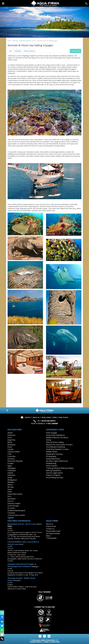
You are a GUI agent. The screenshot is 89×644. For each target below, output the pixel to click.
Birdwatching (51, 463)
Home (9, 41)
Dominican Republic (15, 461)
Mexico (10, 485)
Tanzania (11, 513)
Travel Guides (46, 417)
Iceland (10, 473)
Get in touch (75, 51)
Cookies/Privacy (36, 642)
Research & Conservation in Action (59, 445)
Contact (28, 417)
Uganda (11, 518)
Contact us (50, 529)
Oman (10, 489)
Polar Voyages (52, 433)
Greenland (12, 470)
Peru (9, 496)
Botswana (11, 445)
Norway (11, 487)
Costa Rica (11, 456)
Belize (10, 442)
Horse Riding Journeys (55, 477)
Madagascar (12, 480)
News (55, 417)
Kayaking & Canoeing (54, 454)
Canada (10, 449)
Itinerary (18, 51)
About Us (36, 417)
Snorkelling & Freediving (55, 447)
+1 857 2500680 (52, 423)
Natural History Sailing (55, 442)
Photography (51, 456)
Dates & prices (29, 51)
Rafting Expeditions (54, 470)
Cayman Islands (14, 452)
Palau (10, 492)
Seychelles (11, 499)
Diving (49, 440)
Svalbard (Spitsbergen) (16, 510)
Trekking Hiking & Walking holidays (60, 468)
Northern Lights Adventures (57, 461)
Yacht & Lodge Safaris (54, 473)
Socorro (11, 501)
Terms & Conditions (52, 642)
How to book (63, 417)
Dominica (11, 459)
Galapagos (12, 468)
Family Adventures (53, 459)
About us (50, 524)
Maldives (11, 482)
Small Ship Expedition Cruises (27, 41)
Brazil (10, 447)
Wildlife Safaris (52, 452)
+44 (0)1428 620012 (48, 421)
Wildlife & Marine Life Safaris (57, 438)
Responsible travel (53, 531)
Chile (9, 454)
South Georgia (13, 506)
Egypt (10, 466)
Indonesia (15, 41)
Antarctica (11, 435)
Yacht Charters (52, 466)
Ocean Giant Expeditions (55, 435)
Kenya (10, 477)
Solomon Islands (14, 503)
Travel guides (51, 538)
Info (10, 51)
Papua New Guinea (15, 494)
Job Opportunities (53, 533)
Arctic (10, 438)
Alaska (10, 433)
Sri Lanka (11, 508)
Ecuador (11, 463)
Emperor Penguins (53, 475)
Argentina (11, 440)
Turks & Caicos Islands (16, 515)
